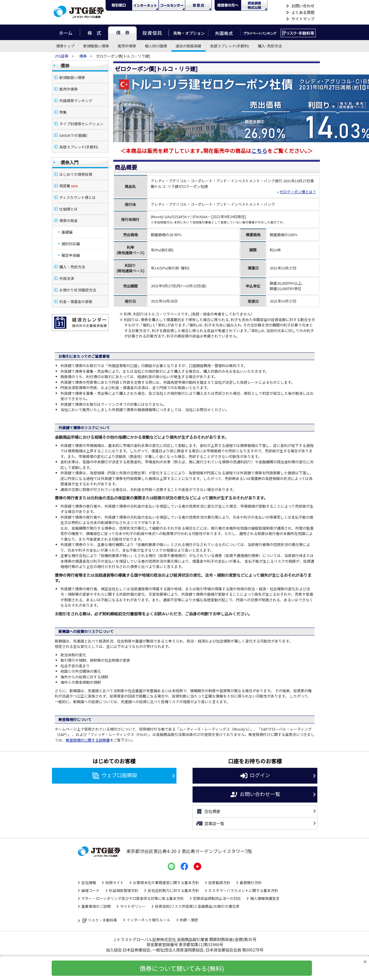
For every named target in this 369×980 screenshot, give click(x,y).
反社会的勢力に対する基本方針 (173, 885)
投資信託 (153, 32)
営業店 (198, 5)
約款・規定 (189, 914)
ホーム (66, 32)
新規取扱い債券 (96, 46)
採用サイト (114, 877)
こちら (259, 134)
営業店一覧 (210, 818)
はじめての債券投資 (76, 174)
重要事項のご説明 (96, 901)
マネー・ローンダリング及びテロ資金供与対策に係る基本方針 (133, 893)
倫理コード (90, 885)
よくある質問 (300, 13)
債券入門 (69, 162)
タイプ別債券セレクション (81, 124)
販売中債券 (127, 46)
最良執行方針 (251, 877)
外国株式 (224, 32)
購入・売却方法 (72, 255)
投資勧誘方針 (219, 877)
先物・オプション (188, 32)
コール (172, 5)
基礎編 (67, 221)
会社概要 (208, 806)
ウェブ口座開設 (114, 770)
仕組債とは (68, 197)
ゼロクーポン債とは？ (298, 176)
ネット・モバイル (145, 5)
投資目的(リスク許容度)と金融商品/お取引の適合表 (197, 901)
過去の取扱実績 (188, 46)
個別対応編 (71, 232)
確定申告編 (71, 244)
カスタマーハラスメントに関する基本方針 (243, 885)
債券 (122, 32)
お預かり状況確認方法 (78, 278)
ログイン (255, 770)
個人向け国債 (156, 46)
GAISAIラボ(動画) (73, 135)
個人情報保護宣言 (265, 893)
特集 (63, 112)
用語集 (68, 186)
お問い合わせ (300, 6)
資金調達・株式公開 (254, 5)
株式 (94, 32)
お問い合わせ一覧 (255, 789)
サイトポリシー (133, 901)
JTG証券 (62, 56)
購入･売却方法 (270, 46)
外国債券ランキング (76, 101)
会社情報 (89, 877)
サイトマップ (300, 19)
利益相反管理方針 (124, 885)
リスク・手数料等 (99, 915)
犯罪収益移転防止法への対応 (217, 893)
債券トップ (65, 46)
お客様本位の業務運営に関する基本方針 (166, 877)
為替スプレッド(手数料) (230, 46)
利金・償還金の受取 (76, 290)
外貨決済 (67, 267)
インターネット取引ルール (149, 914)
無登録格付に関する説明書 (88, 734)
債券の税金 (68, 209)
